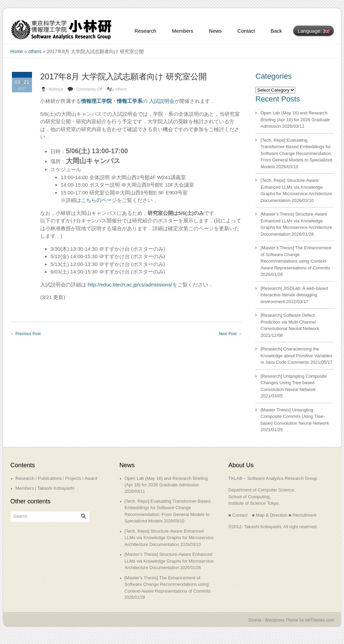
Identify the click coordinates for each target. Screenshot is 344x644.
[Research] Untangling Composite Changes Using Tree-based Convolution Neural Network (294, 383)
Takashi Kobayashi (56, 488)
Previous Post (25, 334)
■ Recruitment (302, 515)
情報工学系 (130, 101)
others (35, 51)
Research (145, 31)
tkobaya (56, 89)
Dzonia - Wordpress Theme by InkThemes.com (291, 620)
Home (17, 51)
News (215, 31)
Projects (73, 478)
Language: (314, 31)
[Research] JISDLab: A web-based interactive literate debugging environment (294, 295)
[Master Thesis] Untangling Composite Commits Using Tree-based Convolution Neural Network (295, 417)
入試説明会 (162, 101)
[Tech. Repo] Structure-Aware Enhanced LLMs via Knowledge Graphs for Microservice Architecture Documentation (169, 538)
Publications (50, 478)
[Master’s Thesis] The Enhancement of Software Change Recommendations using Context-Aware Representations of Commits (168, 584)
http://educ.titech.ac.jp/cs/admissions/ (130, 285)
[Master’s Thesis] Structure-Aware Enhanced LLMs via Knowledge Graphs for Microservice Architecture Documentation (169, 561)
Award (91, 478)
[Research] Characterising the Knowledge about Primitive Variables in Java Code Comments (296, 356)
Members (183, 31)
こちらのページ (99, 200)
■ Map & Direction (270, 515)
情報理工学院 (96, 101)
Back (276, 31)
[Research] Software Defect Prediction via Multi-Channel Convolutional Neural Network (290, 322)
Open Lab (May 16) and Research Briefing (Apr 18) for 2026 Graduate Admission (295, 120)
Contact (246, 31)
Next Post (230, 334)
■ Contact (238, 515)
